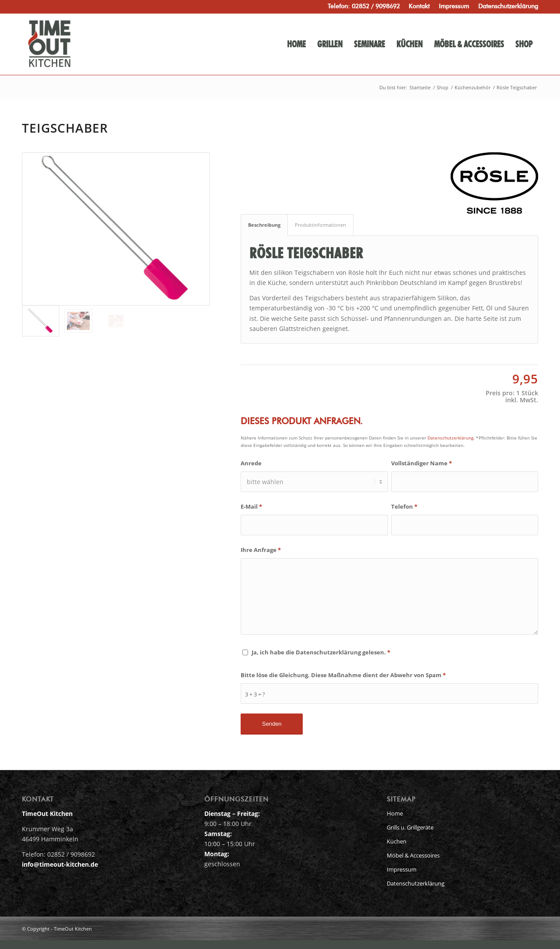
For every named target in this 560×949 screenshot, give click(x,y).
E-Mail (251, 506)
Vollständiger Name (422, 463)
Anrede (251, 463)
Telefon (404, 506)
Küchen (397, 841)
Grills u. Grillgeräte (410, 827)
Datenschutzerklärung (416, 883)
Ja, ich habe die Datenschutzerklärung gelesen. (321, 652)
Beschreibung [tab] (264, 225)
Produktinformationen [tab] (320, 225)
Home (395, 813)
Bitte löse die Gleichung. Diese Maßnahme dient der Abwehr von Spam (343, 675)
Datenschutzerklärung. (451, 438)
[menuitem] (419, 7)
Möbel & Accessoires (413, 855)
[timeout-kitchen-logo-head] (89, 44)
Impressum (402, 869)
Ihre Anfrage (261, 550)
